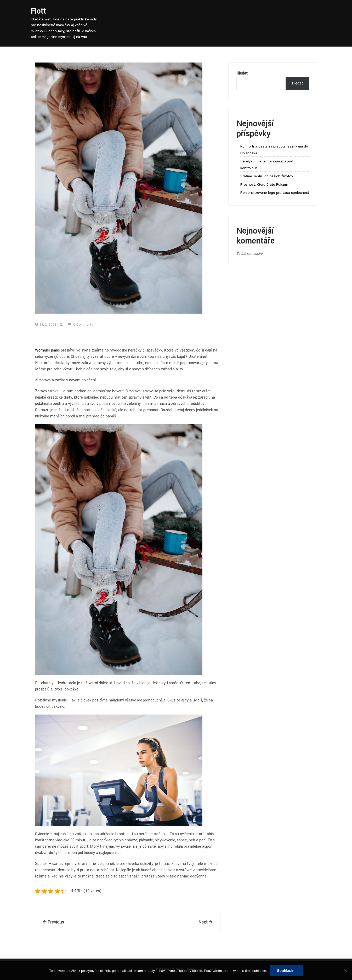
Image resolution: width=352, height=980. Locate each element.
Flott (38, 11)
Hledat (242, 73)
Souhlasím (286, 971)
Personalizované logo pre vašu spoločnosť (275, 193)
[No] (345, 971)
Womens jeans (47, 350)
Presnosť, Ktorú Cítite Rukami (264, 185)
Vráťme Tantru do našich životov (267, 176)
